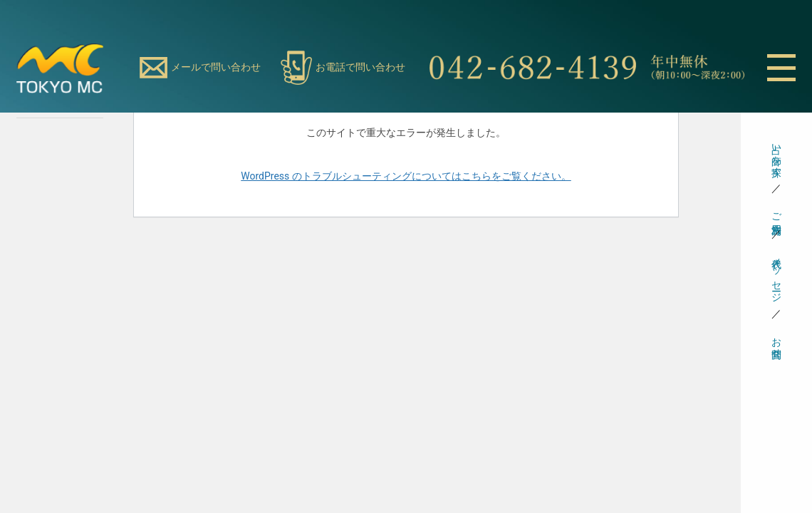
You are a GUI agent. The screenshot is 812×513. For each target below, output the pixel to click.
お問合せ (777, 342)
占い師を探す (777, 155)
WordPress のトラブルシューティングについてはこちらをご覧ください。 (406, 176)
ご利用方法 (777, 212)
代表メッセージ (777, 274)
